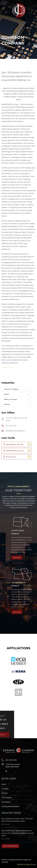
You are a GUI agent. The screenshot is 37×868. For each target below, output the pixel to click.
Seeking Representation (10, 806)
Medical (6, 394)
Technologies (7, 798)
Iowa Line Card (10, 457)
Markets (5, 793)
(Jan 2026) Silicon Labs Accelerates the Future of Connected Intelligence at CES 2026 (18, 833)
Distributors (6, 802)
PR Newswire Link (8, 368)
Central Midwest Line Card (14, 450)
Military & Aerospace (11, 399)
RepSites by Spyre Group (26, 864)
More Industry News (10, 846)
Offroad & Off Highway (11, 389)
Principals (5, 789)
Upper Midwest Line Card (13, 444)
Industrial (7, 404)
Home (4, 50)
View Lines (17, 558)
